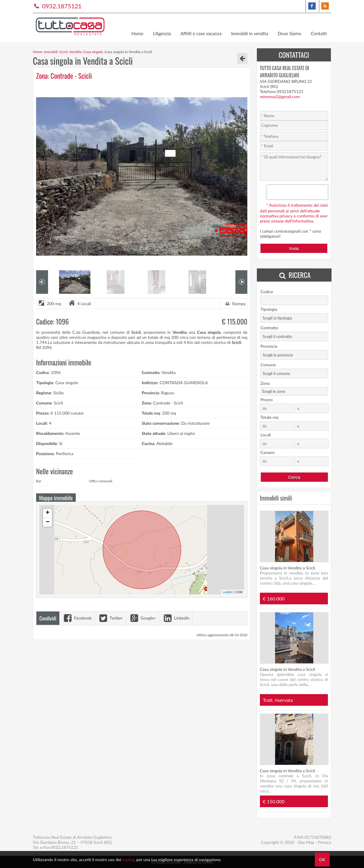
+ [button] (48, 513)
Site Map (306, 842)
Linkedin (176, 618)
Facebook (77, 618)
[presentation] (297, 192)
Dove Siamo (290, 33)
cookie (128, 859)
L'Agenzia (162, 33)
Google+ (143, 618)
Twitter (110, 618)
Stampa (235, 304)
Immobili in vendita (249, 33)
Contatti (319, 33)
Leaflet (227, 592)
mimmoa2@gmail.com (280, 96)
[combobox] (294, 318)
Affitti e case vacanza (201, 33)
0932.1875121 (57, 6)
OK (322, 859)
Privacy (324, 842)
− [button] (48, 522)
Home (138, 33)
